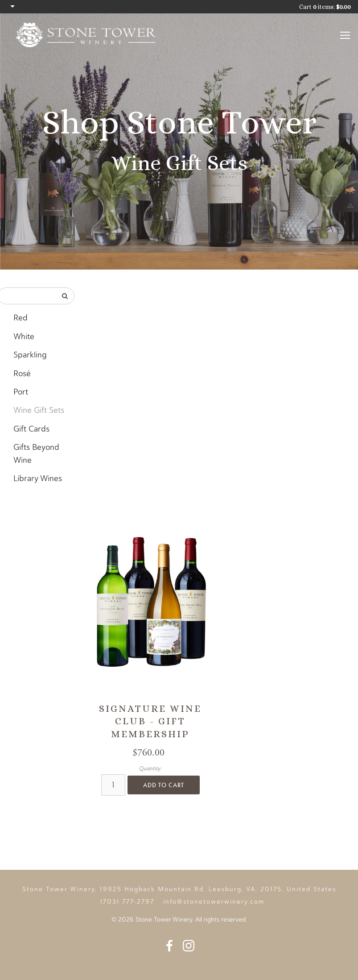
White (24, 336)
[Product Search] (28, 296)
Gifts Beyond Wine (36, 454)
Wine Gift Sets (39, 410)
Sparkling (30, 355)
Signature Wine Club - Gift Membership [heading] (150, 721)
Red (21, 318)
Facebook (169, 946)
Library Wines (38, 478)
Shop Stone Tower (179, 122)
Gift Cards (31, 429)
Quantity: (150, 768)
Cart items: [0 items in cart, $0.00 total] (325, 7)
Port (21, 392)
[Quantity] (113, 785)
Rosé (22, 374)
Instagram (189, 946)
